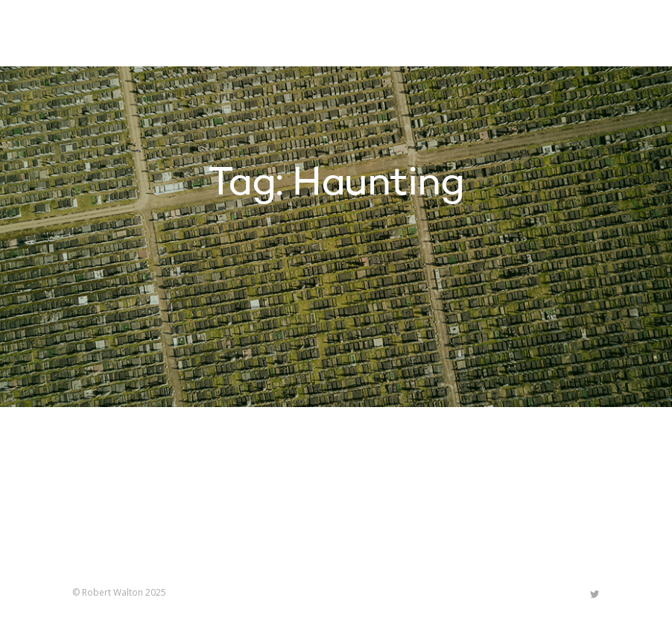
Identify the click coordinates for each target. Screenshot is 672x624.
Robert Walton (107, 34)
